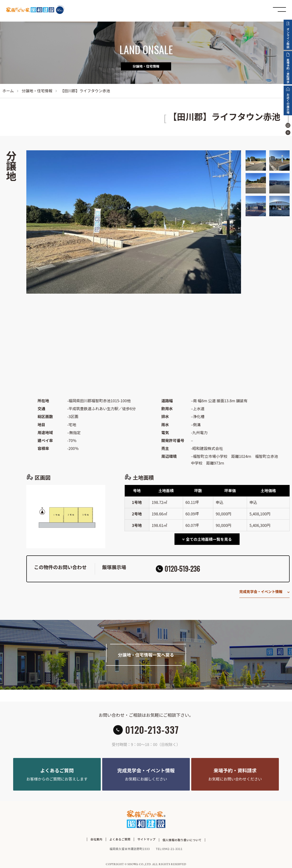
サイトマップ (146, 839)
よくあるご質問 (120, 839)
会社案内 (96, 839)
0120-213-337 (152, 730)
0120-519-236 (182, 569)
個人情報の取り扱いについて (182, 839)
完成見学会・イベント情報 (261, 591)
